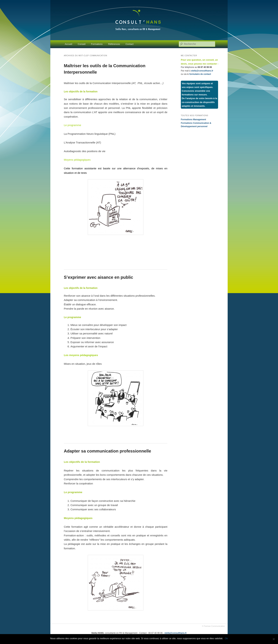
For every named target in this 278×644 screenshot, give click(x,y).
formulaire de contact (200, 74)
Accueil (68, 44)
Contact (130, 44)
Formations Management (193, 120)
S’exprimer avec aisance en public (98, 277)
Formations (97, 44)
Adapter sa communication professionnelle (107, 451)
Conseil (82, 44)
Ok (226, 638)
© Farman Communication (213, 626)
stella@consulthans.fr (202, 71)
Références (114, 44)
